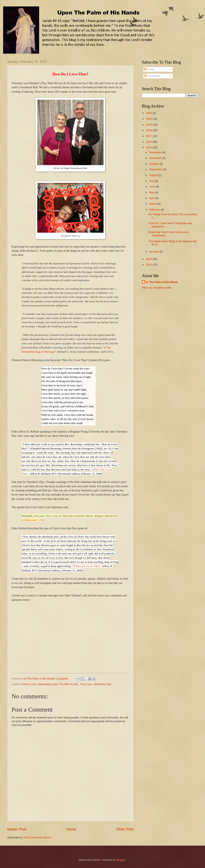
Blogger (121, 860)
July (152, 181)
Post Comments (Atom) (37, 837)
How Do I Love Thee (88, 566)
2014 (149, 259)
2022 (149, 113)
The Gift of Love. (69, 684)
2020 (149, 119)
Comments (152, 76)
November (156, 158)
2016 (149, 142)
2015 (149, 147)
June (152, 187)
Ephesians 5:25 (34, 520)
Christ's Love (29, 684)
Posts (149, 69)
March (153, 204)
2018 (149, 130)
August (154, 175)
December (156, 152)
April (152, 198)
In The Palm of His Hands (162, 282)
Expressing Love (48, 684)
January (154, 252)
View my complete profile (157, 288)
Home (71, 829)
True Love (86, 684)
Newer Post (17, 829)
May (152, 192)
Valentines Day (102, 684)
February (155, 210)
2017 (149, 136)
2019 (149, 125)
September (156, 169)
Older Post (125, 829)
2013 (149, 265)
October (154, 164)
